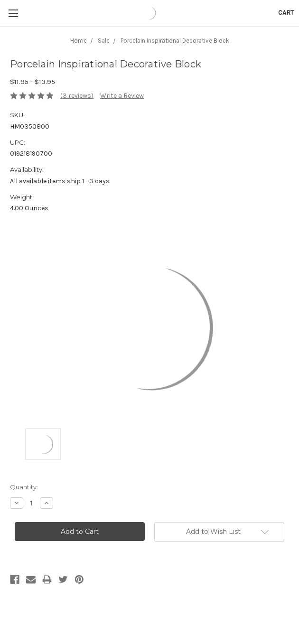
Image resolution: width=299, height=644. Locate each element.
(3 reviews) (77, 96)
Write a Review (122, 96)
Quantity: (24, 487)
